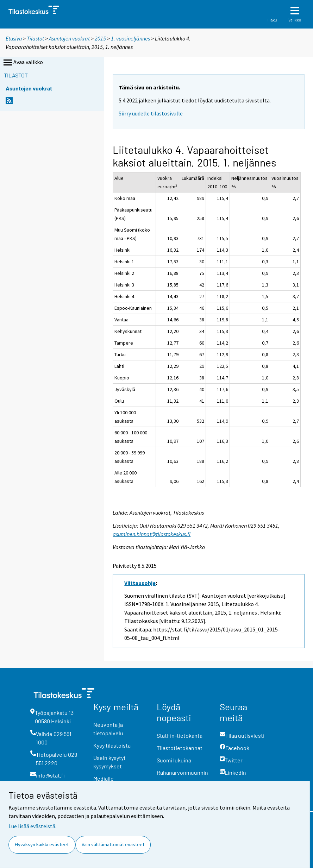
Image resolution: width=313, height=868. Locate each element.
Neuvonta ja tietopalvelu (108, 729)
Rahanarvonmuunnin (182, 772)
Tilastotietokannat (180, 748)
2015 (100, 38)
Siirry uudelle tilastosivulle (151, 113)
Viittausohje (140, 583)
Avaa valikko (23, 63)
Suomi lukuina (174, 760)
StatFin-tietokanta (180, 735)
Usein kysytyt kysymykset (109, 762)
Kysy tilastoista (112, 745)
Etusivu (14, 38)
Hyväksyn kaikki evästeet (42, 844)
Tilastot (35, 38)
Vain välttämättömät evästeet (113, 844)
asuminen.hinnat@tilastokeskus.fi (152, 534)
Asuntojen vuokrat (69, 38)
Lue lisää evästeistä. (32, 826)
